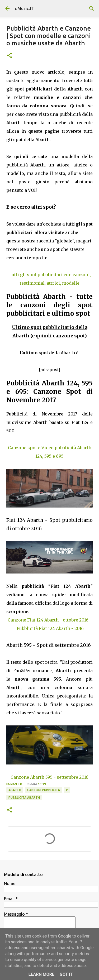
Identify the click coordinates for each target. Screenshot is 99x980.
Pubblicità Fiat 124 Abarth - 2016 (50, 628)
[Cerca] (92, 8)
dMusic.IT (24, 8)
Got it (66, 974)
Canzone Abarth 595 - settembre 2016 (49, 777)
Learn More (41, 974)
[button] (10, 56)
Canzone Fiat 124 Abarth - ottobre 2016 (48, 620)
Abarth (15, 790)
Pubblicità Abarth (24, 798)
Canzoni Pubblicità (44, 790)
